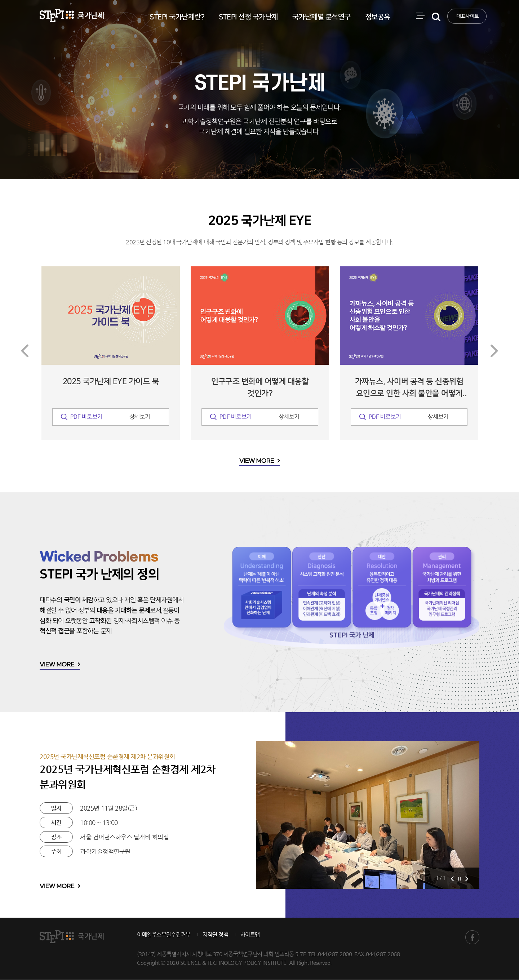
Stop (460, 879)
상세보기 (140, 418)
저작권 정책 (215, 935)
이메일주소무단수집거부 (164, 935)
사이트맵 (250, 935)
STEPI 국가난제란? (177, 17)
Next (467, 879)
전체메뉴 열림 (423, 27)
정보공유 (378, 17)
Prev (452, 879)
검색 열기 (439, 27)
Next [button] (494, 351)
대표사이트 (468, 16)
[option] (111, 354)
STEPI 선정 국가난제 (248, 17)
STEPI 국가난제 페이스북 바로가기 (472, 938)
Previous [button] (25, 351)
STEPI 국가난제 (72, 15)
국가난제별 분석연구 (321, 17)
